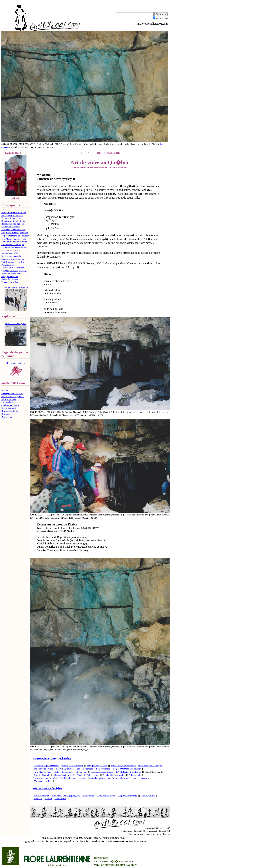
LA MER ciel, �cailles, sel (14, 248)
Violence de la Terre (11, 282)
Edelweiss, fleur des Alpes (13, 229)
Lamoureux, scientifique (13, 244)
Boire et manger (42, 796)
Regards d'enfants (9, 411)
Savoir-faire (61, 798)
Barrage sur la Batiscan (12, 215)
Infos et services (9, 399)
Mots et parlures (148, 796)
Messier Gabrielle (10, 253)
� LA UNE (7, 417)
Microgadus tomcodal (11, 256)
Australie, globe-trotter (12, 274)
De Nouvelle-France (11, 227)
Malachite (44, 175)
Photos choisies (9, 402)
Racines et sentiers (10, 408)
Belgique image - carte (12, 218)
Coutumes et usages (106, 796)
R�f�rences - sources (12, 393)
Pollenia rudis (8, 265)
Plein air (38, 798)
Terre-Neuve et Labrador (13, 268)
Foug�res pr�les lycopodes (15, 233)
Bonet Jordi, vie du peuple (13, 224)
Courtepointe (88, 796)
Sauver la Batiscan (10, 279)
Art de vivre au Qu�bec (13, 397)
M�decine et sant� (128, 796)
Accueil (5, 390)
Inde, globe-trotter (10, 276)
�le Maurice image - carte (14, 239)
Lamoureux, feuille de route (14, 242)
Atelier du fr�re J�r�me (14, 213)
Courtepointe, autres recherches (52, 759)
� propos (6, 414)
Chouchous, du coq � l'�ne (65, 796)
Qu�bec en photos (10, 405)
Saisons (49, 798)
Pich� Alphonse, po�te (13, 262)
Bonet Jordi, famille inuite (13, 221)
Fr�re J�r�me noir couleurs (16, 236)
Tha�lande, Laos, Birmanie (14, 271)
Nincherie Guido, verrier (13, 259)
